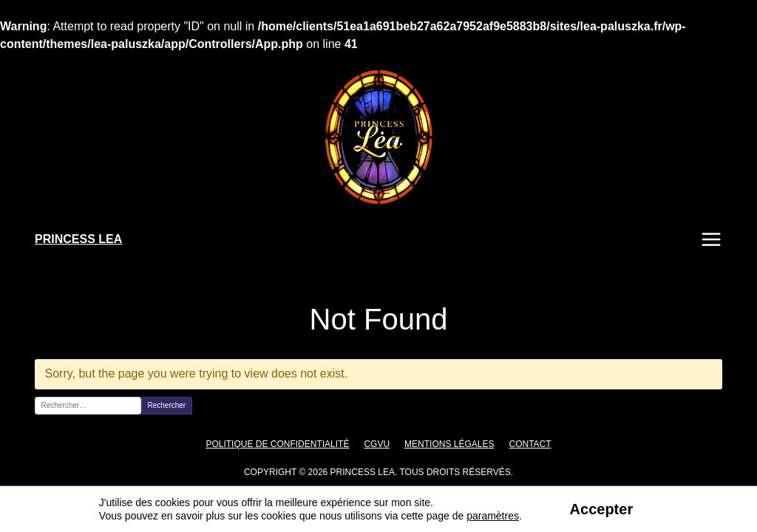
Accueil (49, 286)
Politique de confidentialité (284, 444)
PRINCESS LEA (78, 239)
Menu (711, 239)
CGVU (375, 444)
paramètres (492, 516)
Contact (520, 444)
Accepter (600, 509)
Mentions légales (444, 444)
